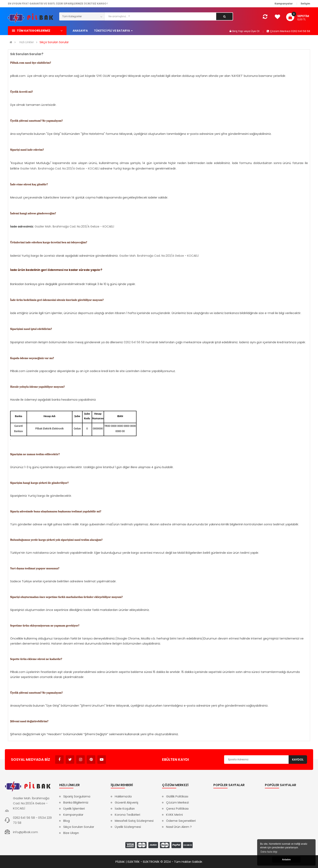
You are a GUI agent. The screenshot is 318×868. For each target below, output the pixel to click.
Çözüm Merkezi (177, 802)
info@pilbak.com (25, 832)
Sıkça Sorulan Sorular (54, 42)
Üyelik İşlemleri (74, 808)
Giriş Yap (238, 31)
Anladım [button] (286, 859)
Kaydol (298, 760)
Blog (67, 821)
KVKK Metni (174, 815)
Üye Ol (255, 31)
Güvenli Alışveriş (127, 802)
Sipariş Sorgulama (77, 796)
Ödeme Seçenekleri (181, 821)
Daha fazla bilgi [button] (269, 852)
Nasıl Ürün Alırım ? (179, 827)
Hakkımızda (123, 796)
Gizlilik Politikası (177, 796)
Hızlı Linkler (27, 42)
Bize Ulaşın (71, 833)
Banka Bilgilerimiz (76, 802)
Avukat (112, 758)
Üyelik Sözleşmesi (128, 827)
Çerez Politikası (177, 808)
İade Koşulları (125, 808)
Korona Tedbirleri (127, 815)
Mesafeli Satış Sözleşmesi (134, 821)
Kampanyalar (73, 815)
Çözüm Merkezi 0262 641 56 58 (288, 31)
